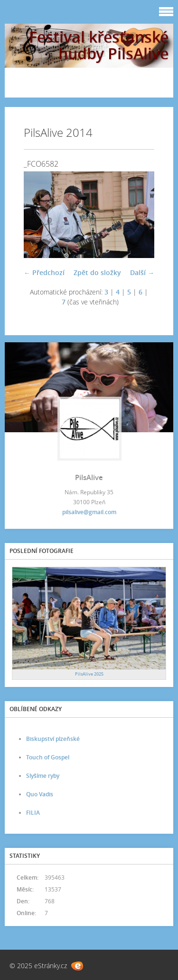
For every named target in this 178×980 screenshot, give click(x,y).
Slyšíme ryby (43, 776)
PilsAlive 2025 (89, 674)
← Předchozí (44, 272)
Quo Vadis (40, 794)
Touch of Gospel (48, 757)
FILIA (33, 813)
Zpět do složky (97, 272)
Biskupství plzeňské (53, 739)
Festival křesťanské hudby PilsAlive (99, 45)
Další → (142, 272)
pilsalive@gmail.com (89, 512)
